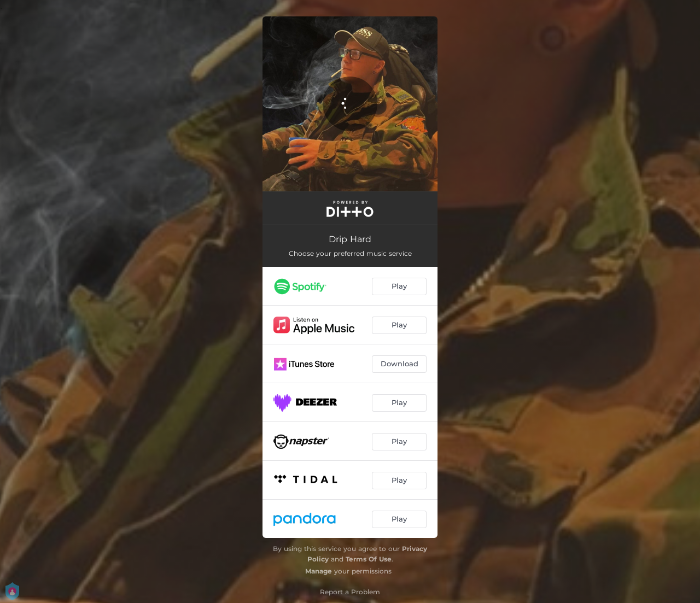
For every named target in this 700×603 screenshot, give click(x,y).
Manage (319, 571)
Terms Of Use (369, 559)
